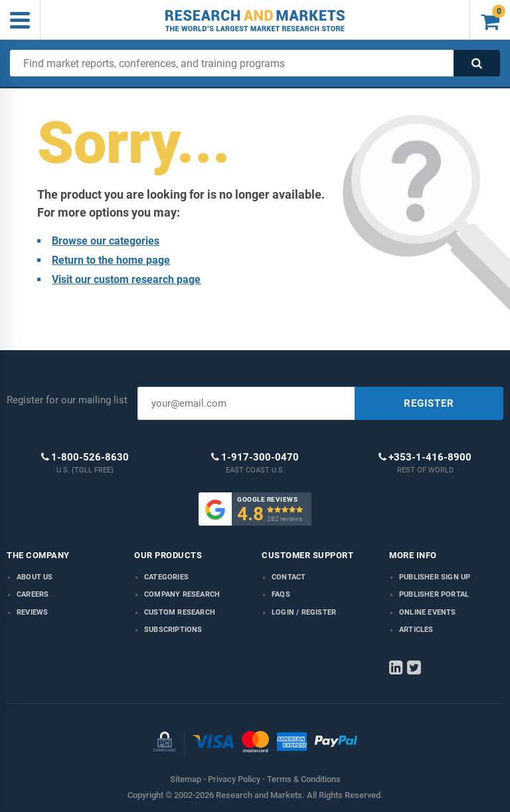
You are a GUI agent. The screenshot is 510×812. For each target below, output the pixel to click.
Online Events (428, 612)
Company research (182, 594)
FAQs (281, 594)
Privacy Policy (234, 779)
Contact (289, 577)
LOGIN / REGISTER (304, 612)
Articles (416, 630)
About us (35, 577)
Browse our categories (106, 241)
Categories (166, 577)
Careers (33, 594)
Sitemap (186, 779)
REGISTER (429, 403)
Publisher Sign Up (435, 577)
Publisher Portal (434, 594)
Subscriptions (173, 630)
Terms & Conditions (304, 779)
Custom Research (180, 612)
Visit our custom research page (126, 279)
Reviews (32, 612)
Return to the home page (111, 260)
